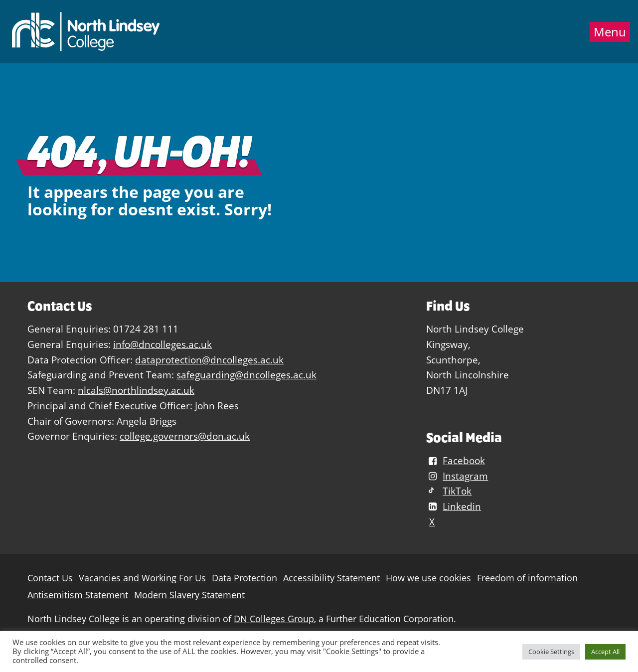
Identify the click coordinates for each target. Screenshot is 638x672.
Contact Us (50, 578)
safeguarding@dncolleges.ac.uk (246, 375)
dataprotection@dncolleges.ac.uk (209, 360)
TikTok (449, 491)
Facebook (456, 460)
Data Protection (244, 578)
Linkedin (454, 506)
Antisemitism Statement (78, 595)
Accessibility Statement (331, 578)
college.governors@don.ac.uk (185, 436)
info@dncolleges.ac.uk (162, 344)
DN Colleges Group (274, 619)
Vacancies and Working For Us (142, 578)
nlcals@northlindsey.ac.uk (136, 390)
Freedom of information (527, 578)
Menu (610, 32)
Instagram (457, 476)
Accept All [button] (605, 652)
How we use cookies (428, 578)
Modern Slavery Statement (189, 595)
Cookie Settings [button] (551, 652)
